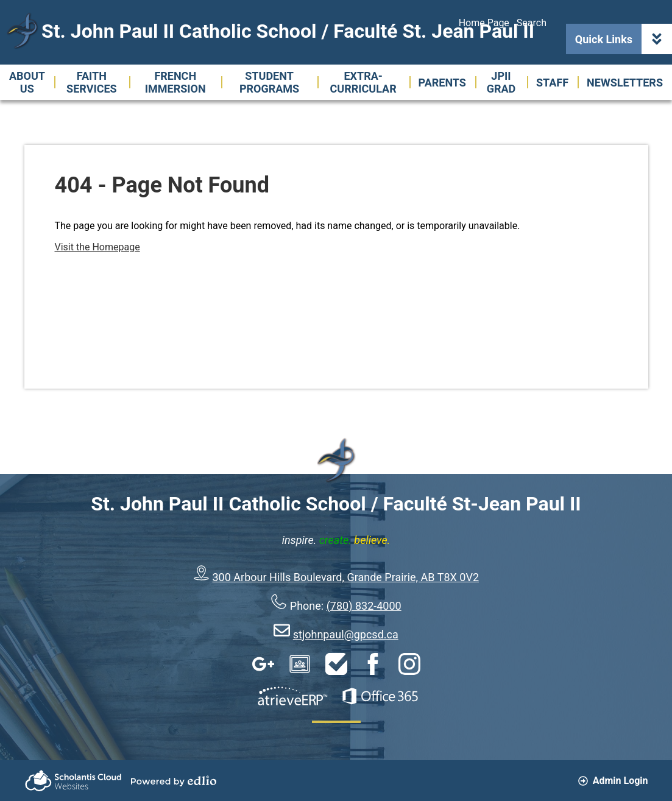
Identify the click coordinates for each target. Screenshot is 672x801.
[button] (27, 82)
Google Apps (263, 664)
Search (532, 23)
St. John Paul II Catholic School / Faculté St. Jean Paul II (288, 31)
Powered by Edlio (174, 781)
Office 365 (380, 696)
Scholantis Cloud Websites (73, 781)
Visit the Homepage (97, 247)
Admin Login (613, 781)
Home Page (484, 23)
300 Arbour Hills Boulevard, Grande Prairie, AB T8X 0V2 (346, 577)
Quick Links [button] (624, 39)
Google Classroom (300, 664)
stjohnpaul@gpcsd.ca (346, 634)
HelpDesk (336, 664)
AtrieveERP (292, 696)
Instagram (409, 664)
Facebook (373, 664)
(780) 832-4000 (364, 606)
